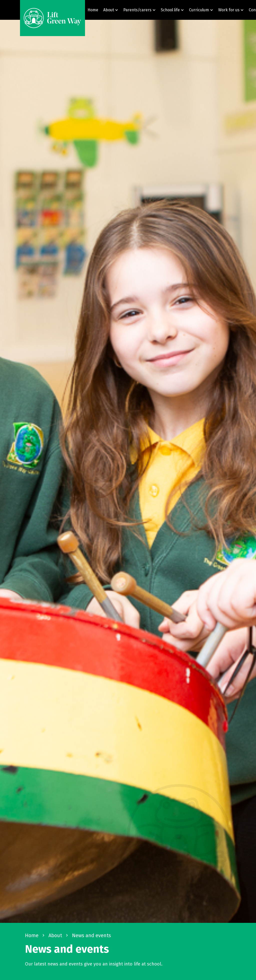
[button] (111, 10)
